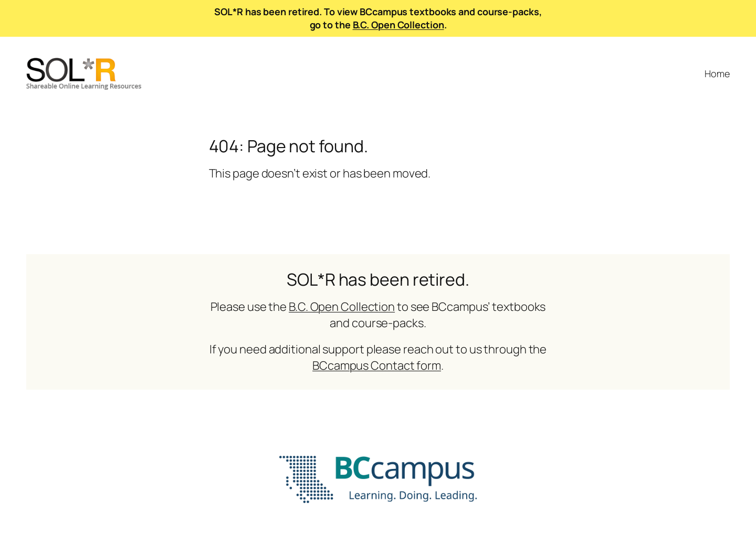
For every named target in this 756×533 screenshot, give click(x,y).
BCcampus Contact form (377, 365)
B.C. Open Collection (398, 25)
